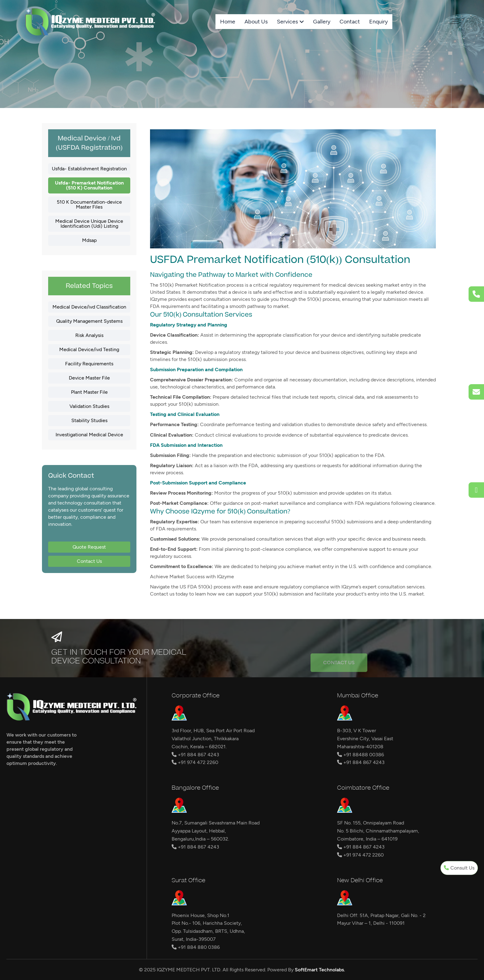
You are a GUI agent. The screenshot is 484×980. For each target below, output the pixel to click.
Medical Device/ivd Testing (89, 349)
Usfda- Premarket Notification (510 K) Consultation (89, 185)
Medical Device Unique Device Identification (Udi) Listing (89, 224)
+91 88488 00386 (361, 755)
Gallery (322, 22)
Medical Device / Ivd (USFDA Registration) (89, 143)
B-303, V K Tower (357, 731)
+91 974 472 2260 (195, 762)
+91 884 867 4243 (195, 755)
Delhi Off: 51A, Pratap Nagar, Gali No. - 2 (381, 915)
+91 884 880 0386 (196, 947)
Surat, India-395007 (194, 939)
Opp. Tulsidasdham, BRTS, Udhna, (208, 931)
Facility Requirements (89, 364)
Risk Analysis (89, 335)
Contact (350, 22)
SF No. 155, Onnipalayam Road (371, 823)
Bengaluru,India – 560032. (200, 839)
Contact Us (89, 561)
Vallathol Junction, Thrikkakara (205, 739)
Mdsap (89, 240)
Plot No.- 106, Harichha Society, (207, 923)
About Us (256, 22)
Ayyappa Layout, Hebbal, (199, 831)
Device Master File (89, 378)
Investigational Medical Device (89, 435)
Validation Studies (89, 406)
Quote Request (89, 547)
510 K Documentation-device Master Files (89, 204)
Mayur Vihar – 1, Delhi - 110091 (371, 923)
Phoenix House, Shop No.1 (200, 915)
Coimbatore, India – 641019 (367, 839)
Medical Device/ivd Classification (89, 307)
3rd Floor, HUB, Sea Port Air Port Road (213, 731)
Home (228, 22)
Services (287, 22)
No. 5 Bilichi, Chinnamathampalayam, (378, 831)
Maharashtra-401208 (360, 747)
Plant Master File (89, 392)
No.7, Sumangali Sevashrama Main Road (216, 823)
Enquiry (378, 22)
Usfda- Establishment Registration (89, 169)
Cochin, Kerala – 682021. (199, 747)
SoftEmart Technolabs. (320, 970)
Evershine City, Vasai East (365, 739)
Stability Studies (89, 420)
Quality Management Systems (89, 321)
